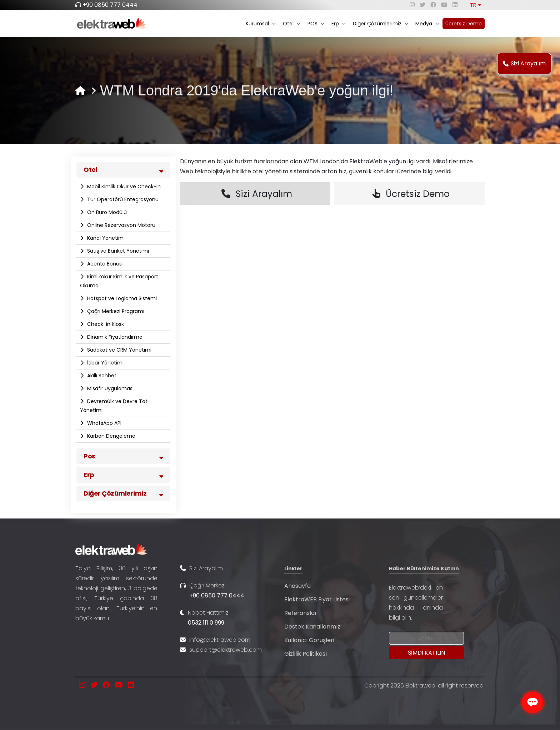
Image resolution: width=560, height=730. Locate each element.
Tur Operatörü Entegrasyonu (122, 199)
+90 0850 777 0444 (110, 5)
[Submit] (426, 653)
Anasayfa (297, 586)
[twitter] (422, 5)
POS (316, 24)
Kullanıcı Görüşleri (309, 640)
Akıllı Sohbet (101, 376)
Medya (427, 24)
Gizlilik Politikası (306, 654)
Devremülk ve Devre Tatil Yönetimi (115, 406)
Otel (292, 24)
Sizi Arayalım (524, 63)
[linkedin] (455, 5)
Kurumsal (261, 24)
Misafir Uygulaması (110, 388)
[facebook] (433, 5)
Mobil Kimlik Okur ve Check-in (123, 187)
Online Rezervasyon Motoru (121, 225)
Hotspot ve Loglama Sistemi (121, 298)
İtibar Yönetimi (105, 363)
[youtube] (444, 5)
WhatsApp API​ (104, 423)
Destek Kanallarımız (312, 627)
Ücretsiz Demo (464, 24)
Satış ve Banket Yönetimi (117, 251)
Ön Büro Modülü (106, 212)
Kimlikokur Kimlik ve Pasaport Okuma (119, 281)
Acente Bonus (104, 264)
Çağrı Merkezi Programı (115, 311)
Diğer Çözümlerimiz (381, 24)
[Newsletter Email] (426, 638)
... (112, 618)
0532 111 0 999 (206, 623)
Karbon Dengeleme (111, 436)
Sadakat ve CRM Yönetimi (119, 350)
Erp (339, 24)
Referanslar (301, 613)
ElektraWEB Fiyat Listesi (317, 599)
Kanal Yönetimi (105, 238)
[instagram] (412, 5)
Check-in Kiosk (105, 324)
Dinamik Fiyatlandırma (114, 337)
